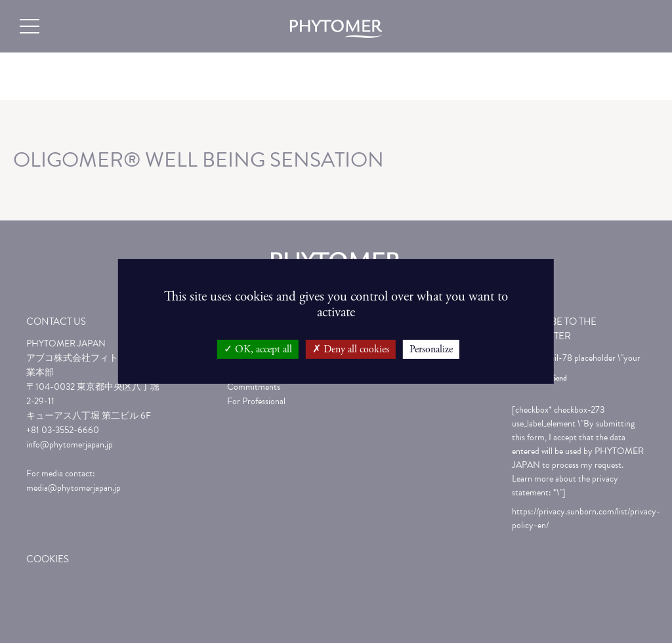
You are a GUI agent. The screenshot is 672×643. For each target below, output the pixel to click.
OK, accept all (258, 349)
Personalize (431, 349)
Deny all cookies (351, 349)
